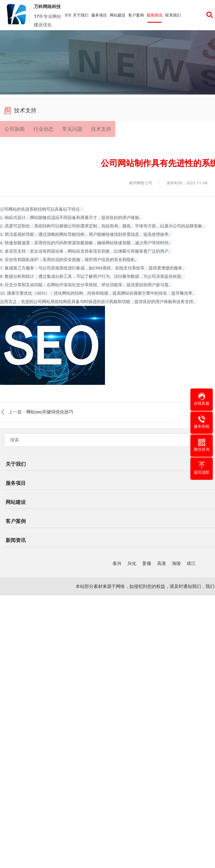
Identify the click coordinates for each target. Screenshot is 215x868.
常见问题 (72, 129)
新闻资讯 (155, 15)
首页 (68, 15)
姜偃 (147, 564)
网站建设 (118, 15)
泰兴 (117, 564)
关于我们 (81, 15)
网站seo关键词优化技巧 (50, 412)
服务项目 (99, 15)
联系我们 (173, 15)
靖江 (191, 564)
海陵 (176, 564)
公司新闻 (14, 129)
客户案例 (136, 15)
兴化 (132, 564)
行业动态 (43, 129)
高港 (162, 564)
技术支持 (101, 129)
